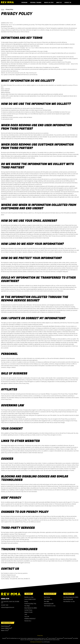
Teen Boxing (47, 597)
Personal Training (36, 3)
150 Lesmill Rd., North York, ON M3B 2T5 (10, 602)
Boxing (26, 601)
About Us (59, 3)
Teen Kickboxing (48, 599)
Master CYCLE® (28, 612)
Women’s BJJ (28, 621)
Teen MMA (46, 601)
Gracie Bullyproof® (49, 604)
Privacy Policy (40, 636)
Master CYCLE (5, 630)
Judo (26, 614)
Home (3, 9)
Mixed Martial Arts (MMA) (31, 608)
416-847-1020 (5, 605)
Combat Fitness (28, 610)
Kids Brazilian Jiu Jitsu (69, 601)
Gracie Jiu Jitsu (49, 3)
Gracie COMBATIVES (7, 628)
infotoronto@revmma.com (8, 607)
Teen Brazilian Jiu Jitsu (50, 606)
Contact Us (68, 3)
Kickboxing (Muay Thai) (30, 604)
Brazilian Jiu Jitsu (29, 597)
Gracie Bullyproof (6, 626)
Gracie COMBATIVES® (30, 599)
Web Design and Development (36, 642)
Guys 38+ (27, 616)
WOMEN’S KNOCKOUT (30, 619)
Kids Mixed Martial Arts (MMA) (71, 597)
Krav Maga (27, 606)
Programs (24, 3)
